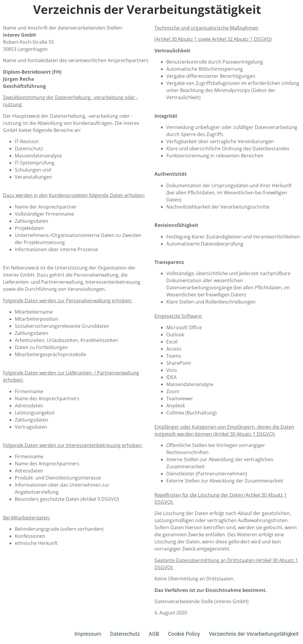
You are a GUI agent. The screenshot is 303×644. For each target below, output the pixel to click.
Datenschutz (125, 634)
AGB (154, 634)
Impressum (88, 634)
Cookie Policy (184, 634)
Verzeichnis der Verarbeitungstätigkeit (254, 634)
